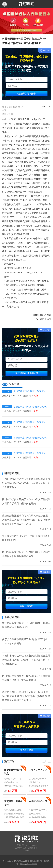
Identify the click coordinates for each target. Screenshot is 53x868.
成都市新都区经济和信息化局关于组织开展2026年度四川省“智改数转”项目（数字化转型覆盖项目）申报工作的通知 (26, 520)
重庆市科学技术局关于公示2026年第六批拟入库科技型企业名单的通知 (26, 625)
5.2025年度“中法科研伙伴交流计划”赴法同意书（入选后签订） (32, 453)
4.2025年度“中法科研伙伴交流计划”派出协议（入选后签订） (32, 438)
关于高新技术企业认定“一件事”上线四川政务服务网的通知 (26, 538)
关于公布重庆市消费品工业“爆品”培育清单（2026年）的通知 (25, 641)
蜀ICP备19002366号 (29, 864)
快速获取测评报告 (27, 94)
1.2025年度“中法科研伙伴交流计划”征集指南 (32, 391)
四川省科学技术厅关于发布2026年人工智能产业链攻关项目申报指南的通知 (26, 554)
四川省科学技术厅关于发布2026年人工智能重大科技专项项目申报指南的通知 (26, 501)
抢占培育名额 (27, 750)
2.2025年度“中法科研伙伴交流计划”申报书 (32, 407)
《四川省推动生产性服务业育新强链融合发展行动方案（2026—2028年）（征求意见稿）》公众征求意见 (26, 483)
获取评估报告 (27, 606)
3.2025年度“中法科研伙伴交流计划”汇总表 (32, 422)
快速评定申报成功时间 (27, 373)
